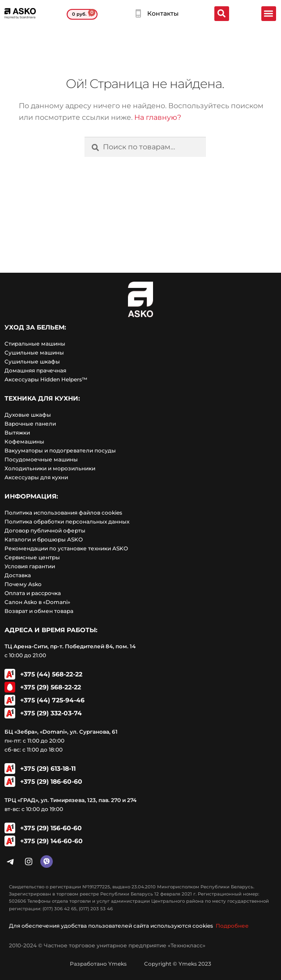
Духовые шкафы (28, 415)
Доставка (18, 575)
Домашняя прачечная (35, 370)
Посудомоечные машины (41, 459)
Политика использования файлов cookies (63, 513)
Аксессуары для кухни (36, 477)
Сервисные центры (32, 557)
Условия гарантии (30, 566)
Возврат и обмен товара (39, 611)
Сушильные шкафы (32, 361)
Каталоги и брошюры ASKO (44, 539)
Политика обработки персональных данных (67, 522)
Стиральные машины (35, 344)
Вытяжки (17, 433)
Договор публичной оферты (45, 530)
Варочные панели (30, 424)
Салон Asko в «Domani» (37, 602)
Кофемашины (24, 441)
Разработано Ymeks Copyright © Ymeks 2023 (140, 964)
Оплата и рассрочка (33, 593)
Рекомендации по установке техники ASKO (66, 548)
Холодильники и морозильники (50, 468)
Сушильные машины (34, 353)
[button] (269, 14)
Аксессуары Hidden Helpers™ (46, 379)
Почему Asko (23, 584)
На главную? (158, 117)
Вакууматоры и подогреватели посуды (60, 450)
